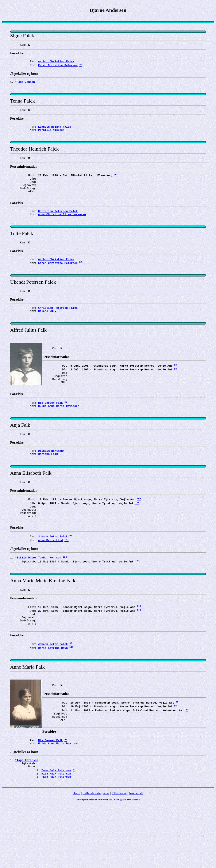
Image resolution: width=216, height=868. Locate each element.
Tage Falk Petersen (56, 840)
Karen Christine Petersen (58, 67)
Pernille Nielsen (51, 136)
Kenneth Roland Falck (55, 132)
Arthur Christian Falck (56, 63)
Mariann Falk (48, 488)
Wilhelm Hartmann (51, 484)
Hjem (77, 857)
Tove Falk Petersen (56, 833)
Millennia (136, 863)
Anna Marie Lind (51, 582)
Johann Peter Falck (53, 578)
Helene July (47, 333)
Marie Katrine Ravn (53, 700)
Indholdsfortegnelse (96, 857)
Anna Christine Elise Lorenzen (62, 229)
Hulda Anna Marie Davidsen (59, 436)
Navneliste (136, 857)
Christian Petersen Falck (58, 225)
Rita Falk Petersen (56, 837)
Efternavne (119, 857)
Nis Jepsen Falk (51, 432)
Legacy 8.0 (123, 863)
